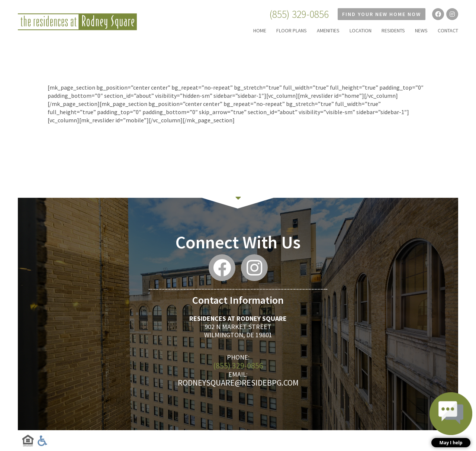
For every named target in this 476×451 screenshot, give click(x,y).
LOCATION (361, 30)
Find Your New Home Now (382, 14)
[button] (451, 420)
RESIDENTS (393, 30)
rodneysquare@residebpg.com (238, 383)
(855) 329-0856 (299, 14)
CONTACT (448, 30)
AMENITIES (328, 30)
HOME (260, 30)
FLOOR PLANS (292, 30)
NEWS (421, 30)
